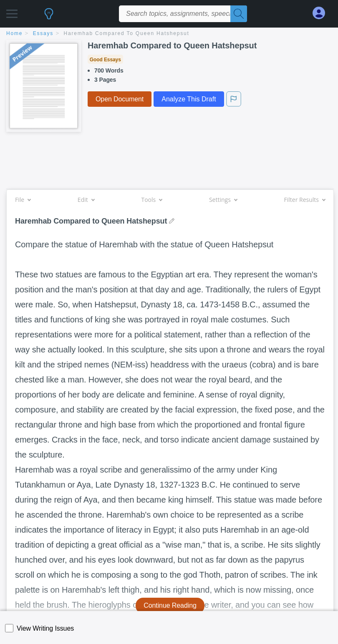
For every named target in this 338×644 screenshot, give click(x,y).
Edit (86, 200)
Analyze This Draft (189, 99)
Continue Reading (170, 605)
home (14, 33)
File (23, 200)
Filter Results (305, 200)
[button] (12, 11)
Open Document (120, 99)
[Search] (239, 14)
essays (43, 33)
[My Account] (322, 13)
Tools (151, 200)
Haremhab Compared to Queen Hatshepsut (127, 33)
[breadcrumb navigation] (169, 34)
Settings (223, 200)
